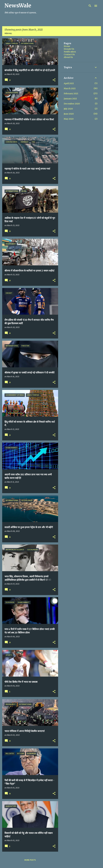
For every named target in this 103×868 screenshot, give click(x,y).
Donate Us (69, 49)
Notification (70, 52)
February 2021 (71, 94)
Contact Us (69, 54)
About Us (68, 57)
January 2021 (70, 99)
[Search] (90, 6)
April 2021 (69, 83)
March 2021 (70, 88)
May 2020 (69, 119)
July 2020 (68, 109)
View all (8, 33)
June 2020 (69, 114)
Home (67, 46)
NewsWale (18, 6)
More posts (30, 860)
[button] (54, 80)
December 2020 (72, 104)
